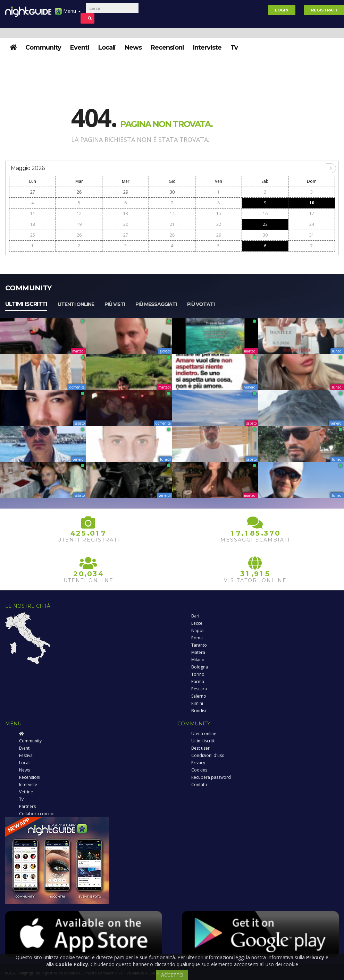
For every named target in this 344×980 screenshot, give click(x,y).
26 (79, 235)
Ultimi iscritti (26, 304)
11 (33, 214)
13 (126, 214)
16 (265, 214)
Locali (107, 48)
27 (33, 192)
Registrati (324, 10)
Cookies (199, 770)
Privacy (198, 763)
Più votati (201, 304)
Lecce (197, 623)
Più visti (115, 304)
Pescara (199, 689)
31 (312, 235)
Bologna (200, 667)
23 (265, 224)
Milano (198, 660)
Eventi (80, 48)
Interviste (207, 48)
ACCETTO (172, 975)
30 (172, 192)
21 (172, 224)
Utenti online (76, 304)
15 (219, 214)
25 (33, 235)
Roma (197, 638)
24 (312, 224)
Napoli (198, 630)
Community (43, 48)
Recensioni (167, 48)
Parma (198, 681)
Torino (198, 674)
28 (79, 192)
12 (79, 214)
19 (79, 224)
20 (126, 224)
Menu (68, 14)
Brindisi (199, 711)
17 (312, 214)
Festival (26, 755)
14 (172, 214)
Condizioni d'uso (208, 755)
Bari (195, 616)
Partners (27, 806)
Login (282, 10)
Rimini (197, 703)
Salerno (199, 696)
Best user (200, 748)
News (133, 48)
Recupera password (211, 777)
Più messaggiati (156, 304)
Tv (234, 48)
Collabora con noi (37, 814)
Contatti (199, 785)
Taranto (199, 645)
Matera (198, 652)
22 (219, 224)
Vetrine (26, 792)
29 (126, 192)
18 (33, 224)
